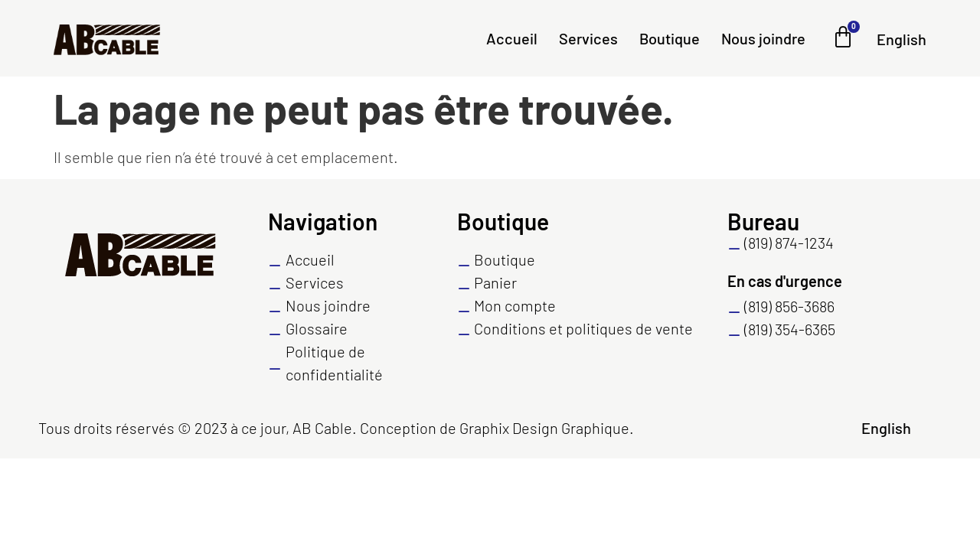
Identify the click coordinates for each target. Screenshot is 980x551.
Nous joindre (763, 38)
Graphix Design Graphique (544, 428)
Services (588, 38)
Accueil (512, 38)
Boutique (670, 38)
